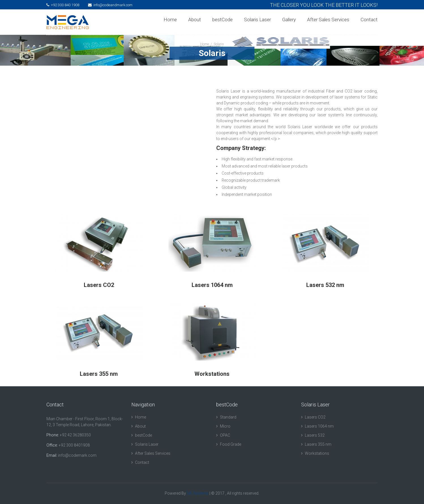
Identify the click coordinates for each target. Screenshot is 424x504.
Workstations (317, 453)
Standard (228, 417)
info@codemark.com (77, 455)
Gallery (289, 20)
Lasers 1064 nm (319, 426)
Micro (225, 426)
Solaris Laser (257, 20)
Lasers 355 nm (318, 444)
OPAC (225, 435)
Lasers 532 (315, 435)
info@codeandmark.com (110, 5)
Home (170, 20)
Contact (369, 20)
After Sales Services (328, 20)
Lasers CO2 (315, 417)
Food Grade (231, 444)
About (195, 20)
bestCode (222, 20)
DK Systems (198, 493)
